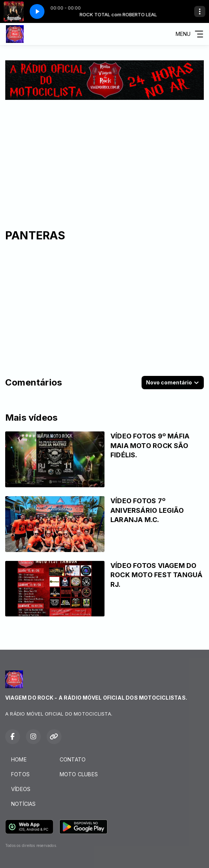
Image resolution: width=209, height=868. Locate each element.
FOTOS (20, 774)
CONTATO (73, 759)
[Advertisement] (104, 155)
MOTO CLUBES (79, 774)
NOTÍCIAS (24, 804)
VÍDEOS (21, 789)
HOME (19, 759)
